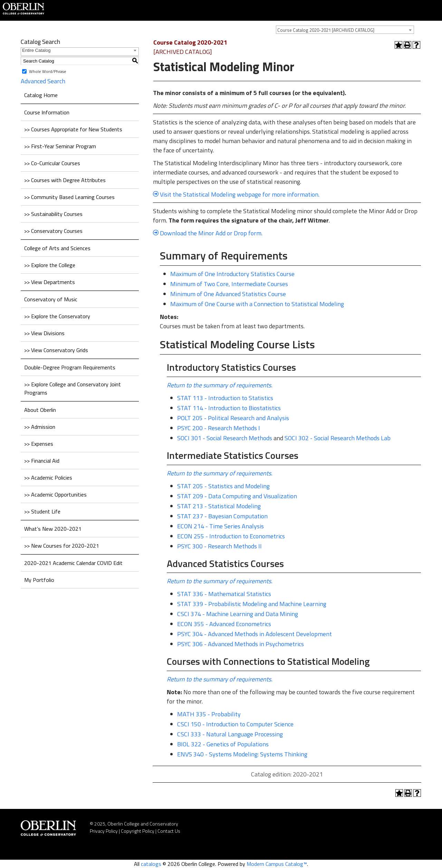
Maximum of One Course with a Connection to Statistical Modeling (257, 304)
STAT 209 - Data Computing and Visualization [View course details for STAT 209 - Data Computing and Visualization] (237, 496)
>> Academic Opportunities (55, 494)
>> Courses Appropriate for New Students (73, 129)
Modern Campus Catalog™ (277, 864)
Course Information (47, 112)
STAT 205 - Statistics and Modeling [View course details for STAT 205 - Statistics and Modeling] (223, 486)
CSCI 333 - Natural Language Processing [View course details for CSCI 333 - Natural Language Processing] (230, 734)
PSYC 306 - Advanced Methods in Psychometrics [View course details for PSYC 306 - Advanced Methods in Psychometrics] (241, 644)
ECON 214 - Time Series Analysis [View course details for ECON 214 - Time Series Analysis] (220, 526)
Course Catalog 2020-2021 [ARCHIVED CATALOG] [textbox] (326, 30)
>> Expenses (39, 444)
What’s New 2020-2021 (53, 529)
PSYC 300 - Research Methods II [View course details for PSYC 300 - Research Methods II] (219, 546)
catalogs (151, 864)
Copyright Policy (138, 831)
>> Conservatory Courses (53, 231)
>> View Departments (50, 282)
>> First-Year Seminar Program (60, 146)
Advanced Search (43, 81)
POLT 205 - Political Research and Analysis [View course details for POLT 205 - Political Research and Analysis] (233, 418)
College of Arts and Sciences (57, 248)
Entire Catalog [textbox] (36, 50)
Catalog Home (41, 95)
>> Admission (40, 427)
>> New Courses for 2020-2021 (62, 546)
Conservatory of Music (51, 299)
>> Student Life (42, 511)
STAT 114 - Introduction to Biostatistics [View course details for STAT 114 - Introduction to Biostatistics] (229, 408)
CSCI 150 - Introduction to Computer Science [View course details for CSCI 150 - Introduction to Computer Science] (235, 724)
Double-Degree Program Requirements (70, 367)
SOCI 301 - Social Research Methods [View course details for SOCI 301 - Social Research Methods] (225, 438)
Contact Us (169, 831)
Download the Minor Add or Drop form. (210, 233)
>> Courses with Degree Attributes (65, 180)
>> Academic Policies (48, 478)
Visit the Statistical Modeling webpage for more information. (236, 194)
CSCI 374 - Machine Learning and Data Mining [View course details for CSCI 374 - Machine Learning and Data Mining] (238, 614)
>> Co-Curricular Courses (52, 163)
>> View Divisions (44, 333)
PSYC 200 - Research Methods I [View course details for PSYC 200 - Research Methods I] (219, 428)
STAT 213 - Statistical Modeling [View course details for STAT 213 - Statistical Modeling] (219, 506)
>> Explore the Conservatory (57, 316)
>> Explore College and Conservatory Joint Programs (73, 388)
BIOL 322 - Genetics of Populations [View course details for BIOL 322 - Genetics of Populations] (223, 744)
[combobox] (345, 30)
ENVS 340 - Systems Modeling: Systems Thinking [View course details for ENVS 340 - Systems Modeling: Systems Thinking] (242, 754)
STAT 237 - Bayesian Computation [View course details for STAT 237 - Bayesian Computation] (222, 516)
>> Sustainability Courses (53, 214)
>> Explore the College (50, 265)
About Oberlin (40, 410)
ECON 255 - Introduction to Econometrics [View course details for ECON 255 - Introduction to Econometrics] (231, 536)
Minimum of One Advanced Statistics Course (228, 294)
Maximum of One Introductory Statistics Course (232, 274)
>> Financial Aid (42, 461)
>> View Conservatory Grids (56, 350)
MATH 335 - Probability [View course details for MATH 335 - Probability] (209, 714)
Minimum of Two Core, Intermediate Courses (229, 284)
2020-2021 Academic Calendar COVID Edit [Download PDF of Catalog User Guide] (73, 563)
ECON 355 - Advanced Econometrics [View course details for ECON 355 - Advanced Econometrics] (224, 624)
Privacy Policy (104, 831)
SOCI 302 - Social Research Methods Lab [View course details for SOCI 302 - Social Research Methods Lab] (338, 438)
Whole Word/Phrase (48, 71)
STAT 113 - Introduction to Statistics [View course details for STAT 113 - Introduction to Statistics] (225, 398)
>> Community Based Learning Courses (69, 197)
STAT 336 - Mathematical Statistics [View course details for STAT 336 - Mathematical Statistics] (224, 594)
